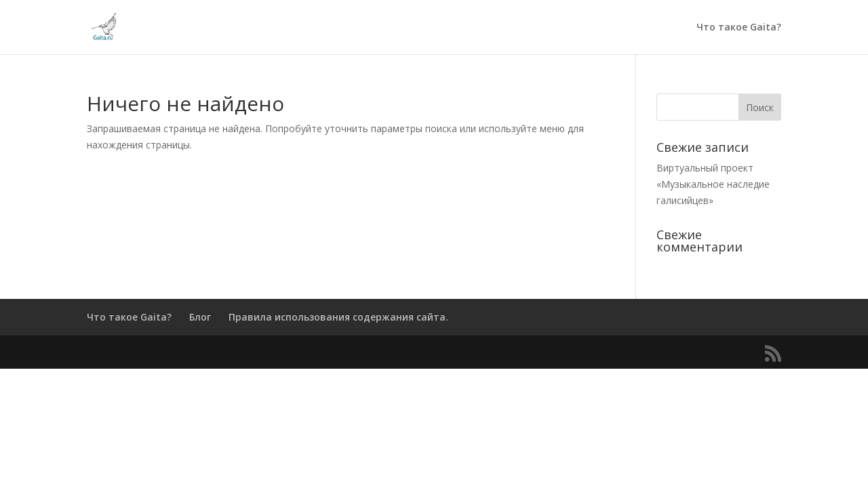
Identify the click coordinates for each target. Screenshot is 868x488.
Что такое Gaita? (739, 28)
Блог (200, 317)
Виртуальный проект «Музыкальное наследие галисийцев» (713, 184)
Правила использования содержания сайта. (338, 317)
